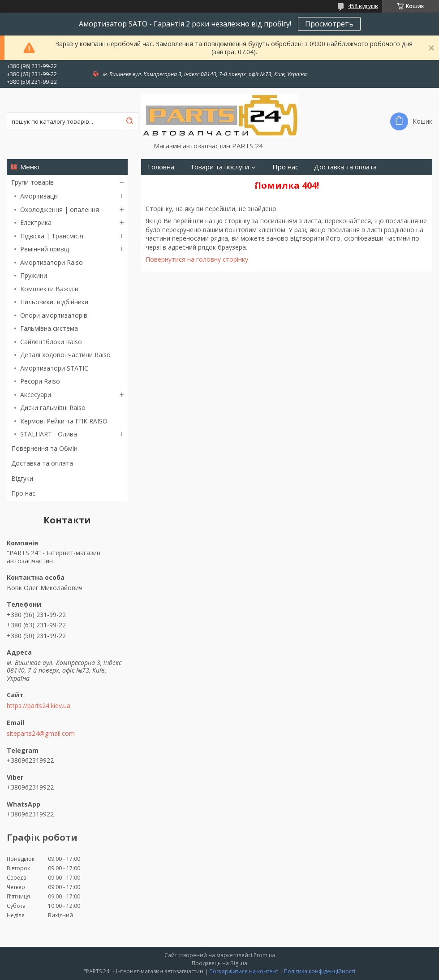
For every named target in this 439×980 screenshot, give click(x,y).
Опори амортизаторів (54, 315)
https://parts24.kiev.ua (39, 706)
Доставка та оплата (42, 463)
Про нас (23, 493)
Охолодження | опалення (60, 209)
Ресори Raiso (40, 381)
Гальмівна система (49, 328)
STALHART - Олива (49, 434)
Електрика (36, 222)
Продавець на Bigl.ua (219, 963)
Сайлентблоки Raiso (51, 342)
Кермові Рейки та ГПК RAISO (64, 421)
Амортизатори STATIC (54, 368)
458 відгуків (363, 6)
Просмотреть (329, 24)
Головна (161, 167)
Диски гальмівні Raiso (53, 408)
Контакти (249, 183)
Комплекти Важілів (49, 289)
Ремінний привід (45, 249)
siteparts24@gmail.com (41, 734)
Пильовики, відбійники (54, 302)
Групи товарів (32, 182)
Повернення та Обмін (44, 448)
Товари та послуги (219, 167)
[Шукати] (129, 121)
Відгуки (22, 478)
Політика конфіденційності (320, 971)
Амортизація (39, 196)
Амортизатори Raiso (52, 262)
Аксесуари (36, 395)
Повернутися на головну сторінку (197, 259)
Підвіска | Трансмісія (52, 236)
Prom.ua (264, 955)
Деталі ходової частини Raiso (65, 355)
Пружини (34, 275)
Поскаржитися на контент (244, 971)
